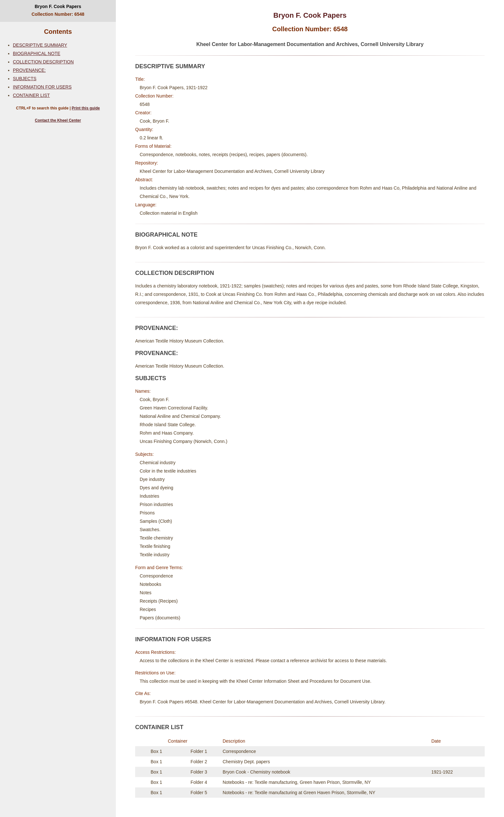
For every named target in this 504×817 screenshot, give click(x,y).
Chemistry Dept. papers (246, 762)
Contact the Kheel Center (58, 120)
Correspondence (239, 751)
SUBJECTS (25, 79)
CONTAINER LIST (31, 95)
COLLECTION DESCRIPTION (43, 62)
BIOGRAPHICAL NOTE (37, 53)
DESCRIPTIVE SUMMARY (40, 45)
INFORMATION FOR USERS (42, 87)
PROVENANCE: (29, 70)
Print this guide (86, 108)
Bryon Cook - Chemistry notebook (257, 772)
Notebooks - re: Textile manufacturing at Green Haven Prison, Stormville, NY (299, 793)
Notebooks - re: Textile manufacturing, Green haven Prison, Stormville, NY (297, 782)
